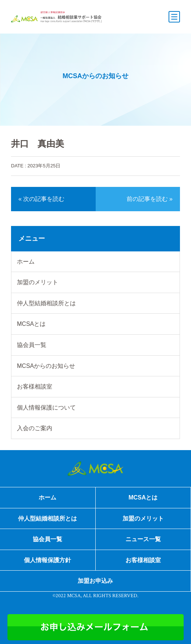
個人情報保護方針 (47, 560)
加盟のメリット (38, 282)
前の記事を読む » (150, 199)
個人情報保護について (46, 408)
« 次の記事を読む (41, 199)
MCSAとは (31, 324)
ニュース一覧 (143, 539)
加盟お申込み (95, 581)
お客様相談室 (35, 387)
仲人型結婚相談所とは (46, 303)
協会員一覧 (32, 345)
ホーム (26, 262)
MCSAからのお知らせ (46, 366)
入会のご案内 (35, 428)
